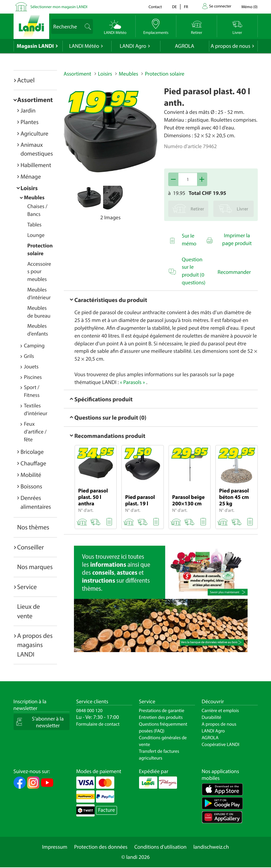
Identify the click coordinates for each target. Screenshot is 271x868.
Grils (29, 356)
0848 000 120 (90, 710)
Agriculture (35, 133)
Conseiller (31, 547)
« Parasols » (132, 382)
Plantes (30, 122)
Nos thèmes (33, 527)
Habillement (36, 165)
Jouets (31, 367)
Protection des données (101, 847)
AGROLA (185, 46)
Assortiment (35, 100)
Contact (155, 7)
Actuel (26, 80)
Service (27, 587)
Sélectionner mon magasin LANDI (59, 7)
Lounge (36, 235)
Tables (35, 225)
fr (186, 7)
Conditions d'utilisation (160, 847)
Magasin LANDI (35, 46)
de (174, 7)
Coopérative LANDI (221, 744)
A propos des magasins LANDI (35, 645)
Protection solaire (164, 74)
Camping (34, 346)
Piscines (33, 377)
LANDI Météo (84, 46)
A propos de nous (230, 46)
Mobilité (31, 475)
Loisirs (29, 188)
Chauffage (34, 463)
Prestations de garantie (162, 710)
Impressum (55, 847)
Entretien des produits (161, 717)
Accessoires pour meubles (39, 272)
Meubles (34, 198)
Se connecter (220, 6)
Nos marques (35, 567)
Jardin (28, 110)
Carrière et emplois (220, 710)
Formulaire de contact (98, 724)
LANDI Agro (133, 46)
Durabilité (212, 717)
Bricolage (32, 452)
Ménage (31, 176)
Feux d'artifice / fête (35, 432)
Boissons (32, 486)
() (250, 7)
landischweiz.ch (211, 847)
